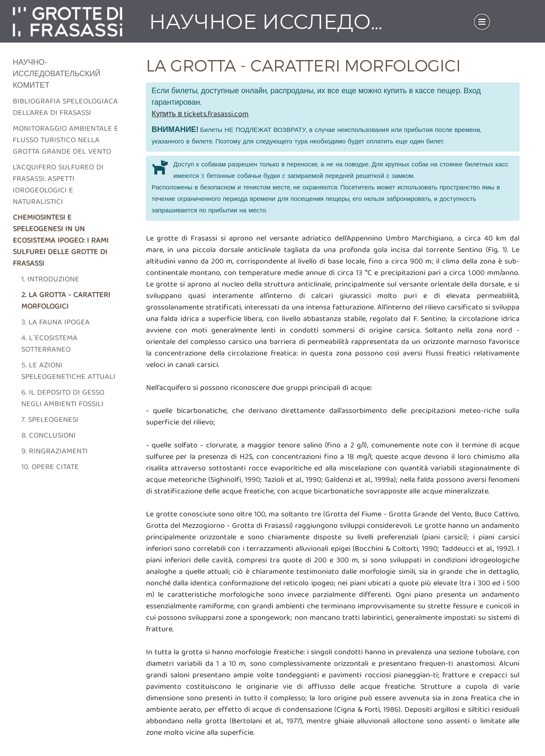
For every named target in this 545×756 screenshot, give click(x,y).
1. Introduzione (50, 280)
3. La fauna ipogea (56, 323)
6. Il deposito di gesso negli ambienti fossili (63, 399)
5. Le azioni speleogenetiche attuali (68, 372)
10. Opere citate (50, 468)
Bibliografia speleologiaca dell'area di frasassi (65, 108)
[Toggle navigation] (482, 22)
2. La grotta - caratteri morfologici (66, 301)
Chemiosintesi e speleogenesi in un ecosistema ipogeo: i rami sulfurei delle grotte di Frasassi (61, 241)
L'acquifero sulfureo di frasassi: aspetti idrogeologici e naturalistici (58, 185)
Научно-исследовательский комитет (57, 75)
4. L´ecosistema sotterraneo (49, 344)
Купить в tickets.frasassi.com (200, 115)
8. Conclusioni (49, 436)
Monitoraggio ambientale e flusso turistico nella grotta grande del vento (66, 141)
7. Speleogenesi (50, 420)
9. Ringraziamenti (54, 452)
